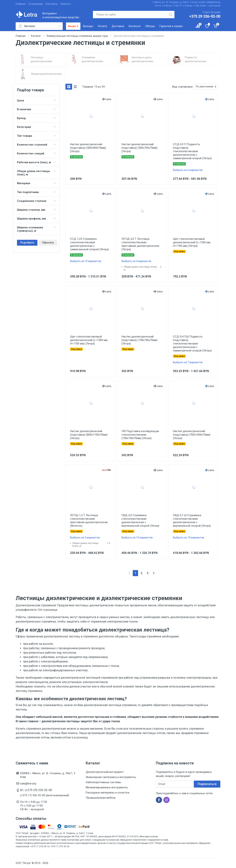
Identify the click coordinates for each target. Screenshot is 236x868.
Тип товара (36, 136)
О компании (36, 4)
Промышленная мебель (101, 798)
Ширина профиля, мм (36, 219)
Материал (36, 183)
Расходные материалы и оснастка (107, 793)
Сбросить (48, 243)
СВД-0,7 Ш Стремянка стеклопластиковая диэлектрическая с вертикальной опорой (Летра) (192, 520)
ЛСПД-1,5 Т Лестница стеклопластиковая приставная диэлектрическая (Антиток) (89, 520)
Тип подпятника (36, 192)
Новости (66, 4)
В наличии (36, 109)
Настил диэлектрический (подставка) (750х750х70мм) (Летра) (139, 340)
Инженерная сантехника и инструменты (111, 777)
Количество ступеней (36, 145)
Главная (21, 4)
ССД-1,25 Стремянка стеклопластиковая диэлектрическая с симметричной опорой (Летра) (89, 244)
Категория (36, 127)
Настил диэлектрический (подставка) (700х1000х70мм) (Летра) (192, 435)
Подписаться (207, 784)
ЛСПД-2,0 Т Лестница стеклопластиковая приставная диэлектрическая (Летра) (140, 244)
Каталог (39, 26)
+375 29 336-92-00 (205, 16)
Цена (36, 100)
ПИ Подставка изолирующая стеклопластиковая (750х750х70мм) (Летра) (140, 435)
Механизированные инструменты (107, 787)
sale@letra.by (28, 784)
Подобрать (27, 243)
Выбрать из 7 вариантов (188, 362)
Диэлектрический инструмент (105, 772)
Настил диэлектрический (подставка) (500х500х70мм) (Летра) (88, 148)
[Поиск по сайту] (130, 15)
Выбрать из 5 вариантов (85, 538)
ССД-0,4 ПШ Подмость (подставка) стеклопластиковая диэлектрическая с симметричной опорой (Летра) (192, 344)
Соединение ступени (36, 201)
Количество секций (36, 153)
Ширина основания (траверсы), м (36, 229)
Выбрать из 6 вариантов (188, 170)
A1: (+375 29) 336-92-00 (36, 790)
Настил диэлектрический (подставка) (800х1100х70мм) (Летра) (89, 435)
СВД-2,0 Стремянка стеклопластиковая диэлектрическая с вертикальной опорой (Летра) (140, 520)
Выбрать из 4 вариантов (136, 261)
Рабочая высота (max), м (36, 162)
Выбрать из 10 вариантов (86, 261)
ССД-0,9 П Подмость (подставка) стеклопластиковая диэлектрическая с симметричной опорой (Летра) (192, 151)
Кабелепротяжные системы (103, 782)
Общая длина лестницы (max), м (36, 173)
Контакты (52, 4)
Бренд (36, 118)
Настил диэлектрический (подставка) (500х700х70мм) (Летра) (139, 148)
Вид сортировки (182, 87)
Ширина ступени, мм (36, 210)
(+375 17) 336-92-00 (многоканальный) (45, 795)
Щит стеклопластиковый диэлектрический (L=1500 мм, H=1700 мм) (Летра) (89, 340)
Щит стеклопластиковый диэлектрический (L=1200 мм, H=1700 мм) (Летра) (192, 242)
